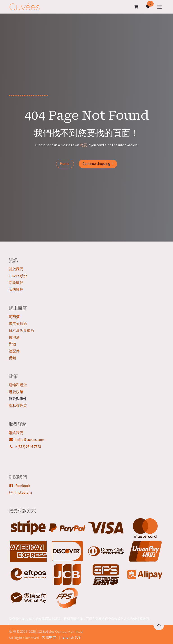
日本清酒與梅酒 (21, 330)
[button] (159, 625)
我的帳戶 (16, 289)
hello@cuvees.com (30, 439)
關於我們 (16, 269)
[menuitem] (49, 637)
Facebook (23, 486)
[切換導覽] (159, 7)
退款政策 (16, 392)
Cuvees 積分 (18, 276)
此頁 (83, 145)
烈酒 (12, 344)
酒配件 (14, 351)
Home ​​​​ (65, 164)
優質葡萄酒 (18, 323)
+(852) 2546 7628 (28, 446)
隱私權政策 (18, 406)
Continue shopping (98, 164)
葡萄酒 (14, 317)
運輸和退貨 (18, 385)
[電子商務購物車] (136, 7)
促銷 (12, 358)
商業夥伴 (16, 283)
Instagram (24, 492)
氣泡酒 (14, 337)
